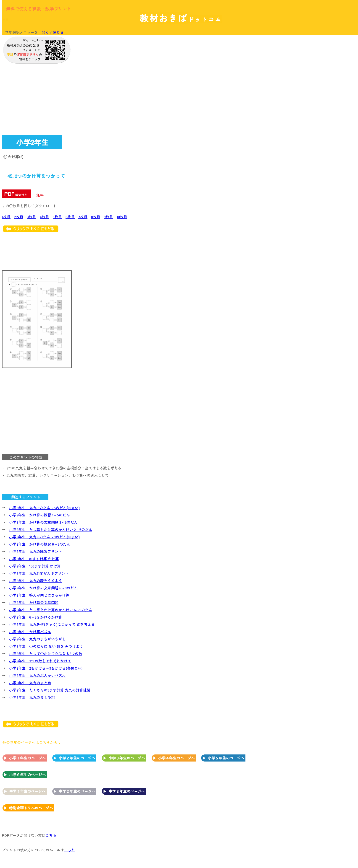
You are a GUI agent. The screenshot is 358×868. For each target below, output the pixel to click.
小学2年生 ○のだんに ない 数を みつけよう (46, 646)
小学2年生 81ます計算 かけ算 (34, 559)
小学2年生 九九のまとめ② (32, 697)
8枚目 (96, 217)
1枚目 (6, 217)
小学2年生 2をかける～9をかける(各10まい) (46, 668)
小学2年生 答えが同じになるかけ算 (39, 595)
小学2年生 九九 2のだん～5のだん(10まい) (44, 508)
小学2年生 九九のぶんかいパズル (37, 675)
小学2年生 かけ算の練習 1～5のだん (39, 515)
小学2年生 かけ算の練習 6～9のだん (40, 544)
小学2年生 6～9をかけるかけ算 (36, 617)
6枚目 (70, 217)
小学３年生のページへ (127, 758)
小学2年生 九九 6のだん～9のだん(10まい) (44, 537)
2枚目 (19, 217)
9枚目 (108, 217)
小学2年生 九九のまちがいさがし (37, 639)
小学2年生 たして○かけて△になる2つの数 (46, 653)
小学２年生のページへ (77, 758)
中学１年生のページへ (27, 791)
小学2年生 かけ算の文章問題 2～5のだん (43, 522)
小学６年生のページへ (27, 775)
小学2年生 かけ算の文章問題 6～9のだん (43, 588)
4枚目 (44, 217)
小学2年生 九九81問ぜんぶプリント (39, 573)
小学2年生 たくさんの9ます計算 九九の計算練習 (50, 690)
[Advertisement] (319, 106)
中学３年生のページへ (127, 791)
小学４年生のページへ (176, 758)
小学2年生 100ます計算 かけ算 (35, 566)
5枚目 (57, 217)
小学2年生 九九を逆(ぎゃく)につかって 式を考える (52, 624)
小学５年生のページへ (226, 758)
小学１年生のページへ (27, 758)
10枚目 (122, 217)
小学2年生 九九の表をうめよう (36, 580)
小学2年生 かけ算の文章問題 (34, 602)
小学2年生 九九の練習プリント (36, 551)
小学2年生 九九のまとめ (30, 683)
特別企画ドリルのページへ (31, 808)
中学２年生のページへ (77, 791)
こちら (51, 835)
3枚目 (32, 217)
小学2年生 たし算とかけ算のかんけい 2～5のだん (51, 529)
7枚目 (83, 217)
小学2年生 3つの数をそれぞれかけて (40, 661)
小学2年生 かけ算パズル (30, 632)
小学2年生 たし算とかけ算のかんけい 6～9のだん (51, 610)
